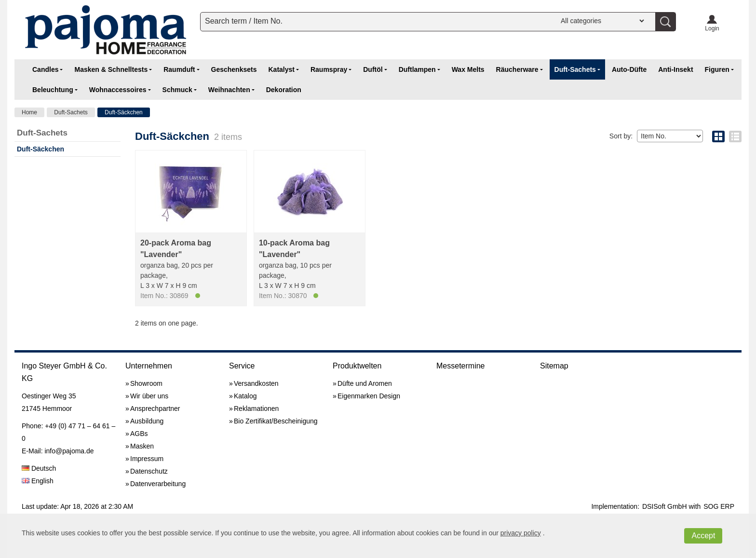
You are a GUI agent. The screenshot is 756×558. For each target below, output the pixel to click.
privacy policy (521, 533)
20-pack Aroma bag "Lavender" (176, 249)
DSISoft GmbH (665, 506)
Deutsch (39, 468)
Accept (703, 536)
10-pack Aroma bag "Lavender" (294, 249)
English (38, 481)
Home (29, 112)
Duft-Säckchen (124, 112)
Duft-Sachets (71, 112)
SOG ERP (719, 506)
